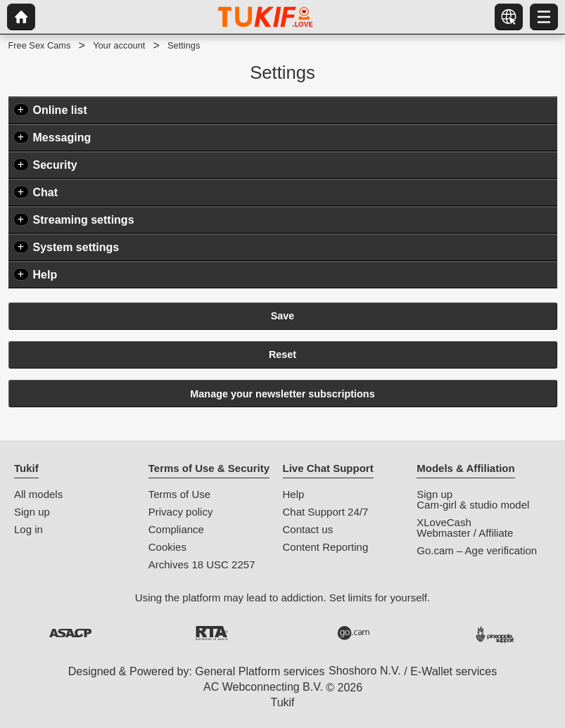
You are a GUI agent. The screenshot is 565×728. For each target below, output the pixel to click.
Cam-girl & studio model (473, 505)
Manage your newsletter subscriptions (282, 394)
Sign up (32, 512)
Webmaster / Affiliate (465, 533)
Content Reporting (326, 547)
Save (283, 316)
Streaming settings (84, 220)
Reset (282, 355)
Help (45, 275)
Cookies (167, 547)
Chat (46, 192)
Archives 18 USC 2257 (202, 564)
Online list (60, 110)
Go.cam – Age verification (477, 550)
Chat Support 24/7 (326, 512)
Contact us (308, 529)
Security (55, 165)
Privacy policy (181, 512)
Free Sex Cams (40, 45)
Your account (119, 45)
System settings (76, 247)
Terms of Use (179, 494)
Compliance (176, 529)
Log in (28, 529)
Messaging (62, 138)
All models (38, 494)
